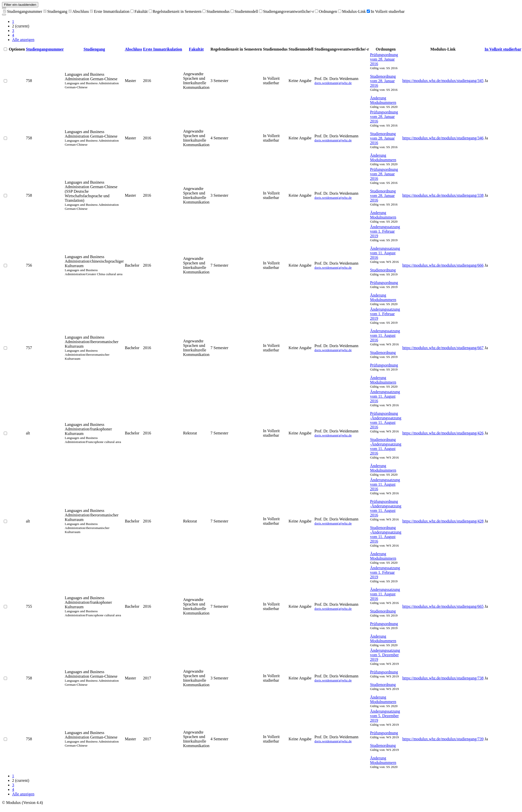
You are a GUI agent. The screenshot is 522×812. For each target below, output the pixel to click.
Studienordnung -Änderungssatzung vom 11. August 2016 (386, 446)
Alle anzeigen (23, 40)
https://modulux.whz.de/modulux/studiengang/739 (443, 739)
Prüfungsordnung (384, 283)
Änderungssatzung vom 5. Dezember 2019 (385, 655)
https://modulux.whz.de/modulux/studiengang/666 (443, 265)
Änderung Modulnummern (383, 100)
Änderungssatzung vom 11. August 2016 (385, 253)
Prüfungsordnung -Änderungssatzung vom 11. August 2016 (386, 420)
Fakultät (139, 11)
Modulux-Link (352, 11)
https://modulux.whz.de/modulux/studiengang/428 (443, 521)
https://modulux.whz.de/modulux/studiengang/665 (443, 606)
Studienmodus (216, 11)
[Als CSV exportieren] (4, 15)
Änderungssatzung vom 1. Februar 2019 (385, 231)
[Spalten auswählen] (4, 8)
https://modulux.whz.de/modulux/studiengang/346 (443, 138)
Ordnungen (326, 11)
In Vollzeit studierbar (386, 11)
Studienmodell (244, 11)
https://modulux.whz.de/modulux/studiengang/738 (443, 678)
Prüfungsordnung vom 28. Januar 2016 (384, 59)
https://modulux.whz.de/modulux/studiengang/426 (443, 433)
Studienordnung (383, 270)
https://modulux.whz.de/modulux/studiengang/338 (443, 195)
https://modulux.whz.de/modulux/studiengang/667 (443, 348)
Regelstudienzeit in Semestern (175, 11)
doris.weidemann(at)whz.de (333, 83)
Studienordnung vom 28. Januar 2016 (383, 81)
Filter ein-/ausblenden (20, 5)
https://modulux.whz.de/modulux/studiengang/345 (443, 81)
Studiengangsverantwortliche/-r (286, 11)
